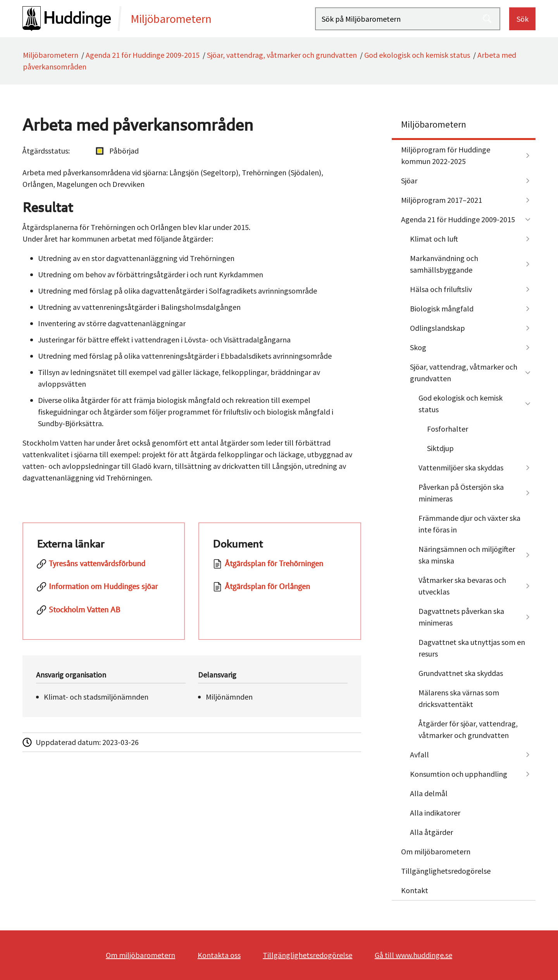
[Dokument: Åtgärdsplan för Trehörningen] (280, 568)
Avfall (419, 754)
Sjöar (409, 181)
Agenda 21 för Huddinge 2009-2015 (143, 55)
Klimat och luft (434, 239)
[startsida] (169, 19)
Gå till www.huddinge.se (413, 955)
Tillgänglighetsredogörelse (446, 871)
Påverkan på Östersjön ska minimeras (461, 493)
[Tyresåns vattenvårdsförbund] (104, 568)
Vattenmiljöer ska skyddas (461, 468)
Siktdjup (440, 448)
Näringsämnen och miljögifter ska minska (467, 555)
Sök (523, 19)
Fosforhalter (448, 429)
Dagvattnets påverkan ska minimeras (461, 617)
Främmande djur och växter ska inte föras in (469, 524)
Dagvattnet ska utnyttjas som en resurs (472, 648)
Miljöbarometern (51, 55)
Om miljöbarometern (436, 851)
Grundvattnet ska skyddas (461, 673)
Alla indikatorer (435, 813)
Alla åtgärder (431, 832)
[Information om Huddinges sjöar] (104, 591)
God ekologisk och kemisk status (417, 55)
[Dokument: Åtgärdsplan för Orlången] (280, 591)
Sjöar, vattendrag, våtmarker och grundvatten (282, 55)
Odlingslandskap (437, 328)
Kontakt (415, 890)
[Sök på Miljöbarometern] (408, 19)
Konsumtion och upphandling (459, 774)
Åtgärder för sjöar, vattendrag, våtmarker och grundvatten (468, 729)
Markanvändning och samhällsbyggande (444, 264)
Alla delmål (429, 793)
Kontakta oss (219, 955)
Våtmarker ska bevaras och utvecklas (462, 586)
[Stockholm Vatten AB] (104, 614)
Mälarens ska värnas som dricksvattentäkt (459, 698)
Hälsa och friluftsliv (441, 289)
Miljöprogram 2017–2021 (442, 200)
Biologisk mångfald (442, 309)
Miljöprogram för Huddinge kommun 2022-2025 (446, 155)
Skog (418, 347)
